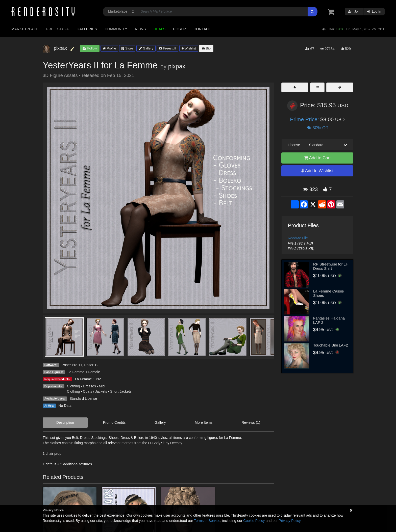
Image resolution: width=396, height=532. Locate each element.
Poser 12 (91, 365)
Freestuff (168, 48)
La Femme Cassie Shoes (329, 293)
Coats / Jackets (95, 391)
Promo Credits (114, 422)
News (140, 29)
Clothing (73, 386)
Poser (179, 29)
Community (116, 29)
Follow (90, 48)
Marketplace (25, 29)
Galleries (87, 29)
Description (65, 422)
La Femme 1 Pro (88, 379)
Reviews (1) (251, 422)
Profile (109, 48)
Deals (160, 29)
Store (127, 48)
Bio (206, 48)
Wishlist (189, 48)
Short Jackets (121, 391)
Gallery (146, 48)
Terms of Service (207, 521)
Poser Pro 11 (72, 365)
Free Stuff (58, 29)
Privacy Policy (289, 521)
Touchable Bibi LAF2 (331, 345)
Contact (202, 29)
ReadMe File (298, 238)
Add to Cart (317, 158)
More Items (204, 422)
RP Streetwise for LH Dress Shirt (331, 266)
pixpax (177, 66)
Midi (102, 386)
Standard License (83, 398)
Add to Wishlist (317, 171)
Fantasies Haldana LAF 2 (329, 320)
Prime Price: (305, 119)
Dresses (89, 386)
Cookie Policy (254, 521)
